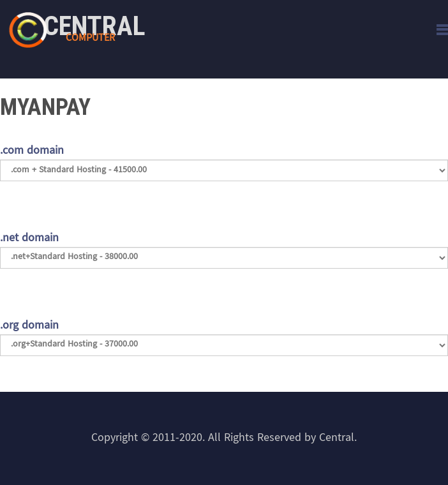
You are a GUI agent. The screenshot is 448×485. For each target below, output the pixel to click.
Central (94, 26)
